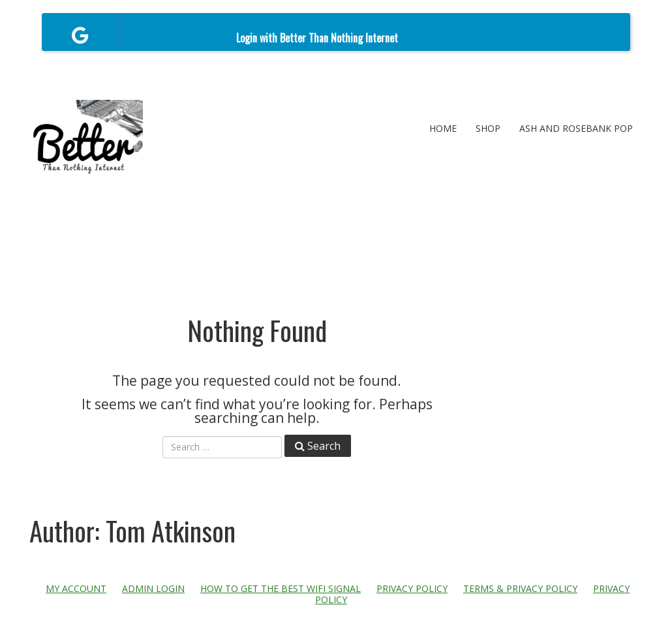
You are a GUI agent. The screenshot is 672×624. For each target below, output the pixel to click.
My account (76, 588)
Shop (488, 128)
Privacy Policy (412, 588)
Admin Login (153, 588)
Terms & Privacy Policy (520, 588)
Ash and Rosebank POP (576, 128)
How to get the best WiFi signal (281, 588)
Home (443, 128)
